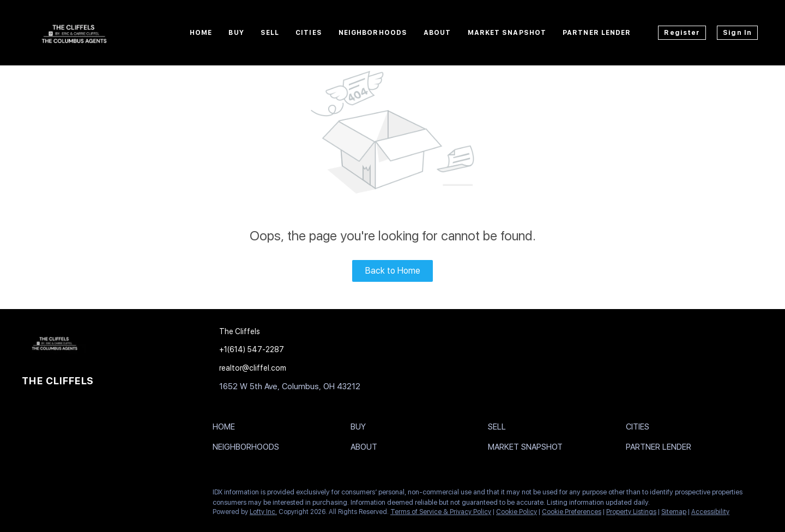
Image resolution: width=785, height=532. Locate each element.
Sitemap (674, 512)
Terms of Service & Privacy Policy (441, 512)
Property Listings (631, 512)
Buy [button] (236, 33)
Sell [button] (270, 33)
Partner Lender (597, 33)
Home (201, 33)
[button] (227, 429)
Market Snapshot (507, 33)
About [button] (437, 33)
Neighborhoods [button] (373, 33)
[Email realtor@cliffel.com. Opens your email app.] (287, 368)
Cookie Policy (517, 512)
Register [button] (682, 33)
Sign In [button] (737, 33)
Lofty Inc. (263, 512)
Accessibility (710, 512)
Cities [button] (309, 33)
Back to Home (393, 271)
